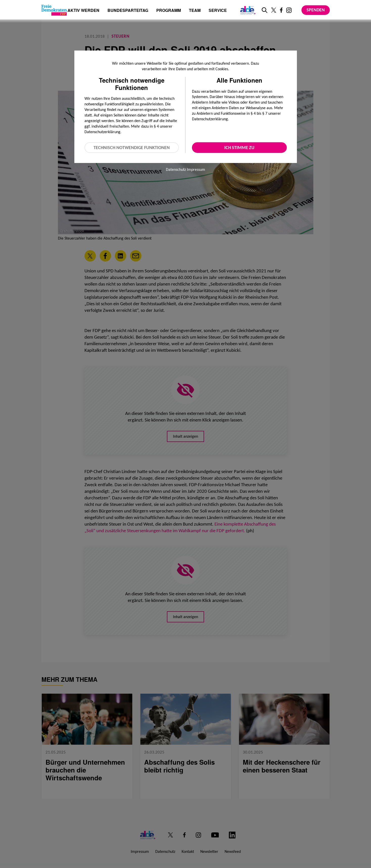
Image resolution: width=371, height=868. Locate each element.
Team (195, 11)
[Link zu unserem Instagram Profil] (289, 10)
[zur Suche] (265, 10)
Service (218, 11)
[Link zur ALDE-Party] (247, 10)
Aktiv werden (83, 11)
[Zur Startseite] (54, 10)
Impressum (196, 169)
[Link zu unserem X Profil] (274, 10)
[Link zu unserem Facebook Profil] (281, 10)
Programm (169, 11)
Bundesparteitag (128, 10)
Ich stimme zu (239, 148)
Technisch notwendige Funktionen (132, 148)
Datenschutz (176, 169)
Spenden (316, 10)
